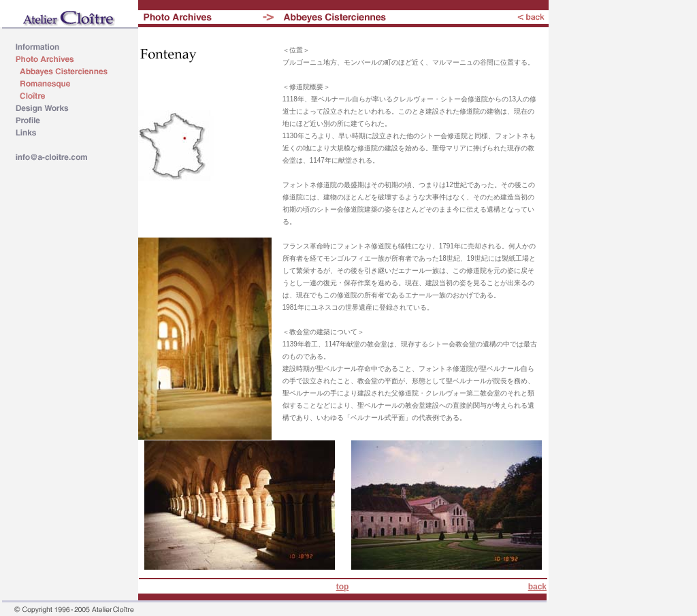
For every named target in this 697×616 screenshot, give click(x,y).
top (343, 587)
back (537, 587)
